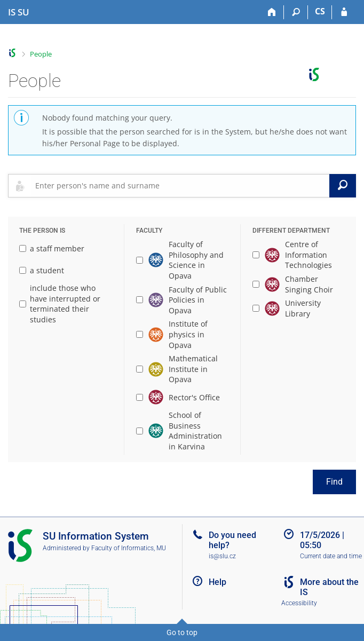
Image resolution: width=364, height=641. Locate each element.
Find (334, 482)
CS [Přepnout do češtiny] (320, 11)
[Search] (296, 12)
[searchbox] (180, 186)
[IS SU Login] (344, 12)
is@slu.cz (222, 556)
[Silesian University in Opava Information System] (19, 12)
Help (217, 582)
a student (42, 270)
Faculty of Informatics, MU (129, 548)
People (41, 54)
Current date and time (331, 556)
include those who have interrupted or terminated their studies (60, 304)
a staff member (52, 248)
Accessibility (299, 603)
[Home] (272, 12)
